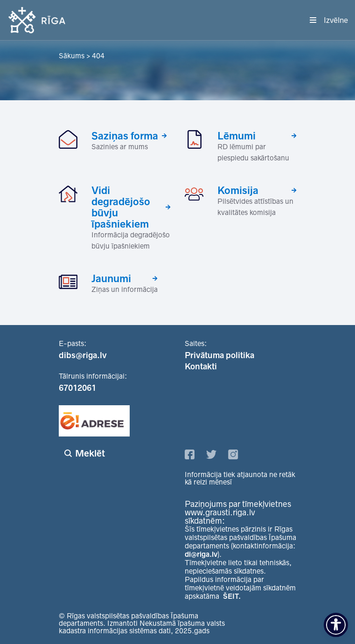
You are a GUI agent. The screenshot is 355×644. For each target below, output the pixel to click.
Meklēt (90, 453)
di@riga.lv (201, 554)
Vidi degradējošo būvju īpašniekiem (121, 207)
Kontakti (201, 367)
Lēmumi (237, 136)
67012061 (77, 388)
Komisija (238, 190)
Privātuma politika (219, 355)
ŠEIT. (232, 596)
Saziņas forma (125, 136)
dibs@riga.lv (83, 355)
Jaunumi (111, 278)
